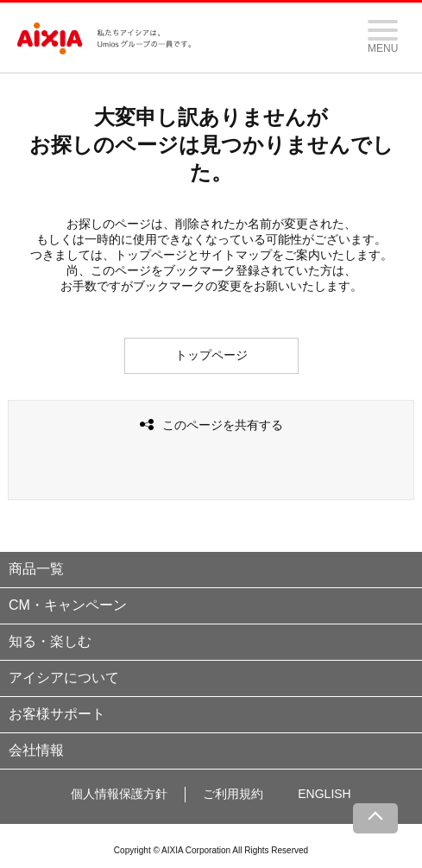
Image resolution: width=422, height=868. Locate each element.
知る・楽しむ (50, 641)
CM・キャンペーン (68, 605)
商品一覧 (36, 569)
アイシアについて (64, 678)
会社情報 (36, 750)
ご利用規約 (233, 794)
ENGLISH (324, 794)
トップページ (211, 355)
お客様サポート (57, 714)
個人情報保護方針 (119, 794)
